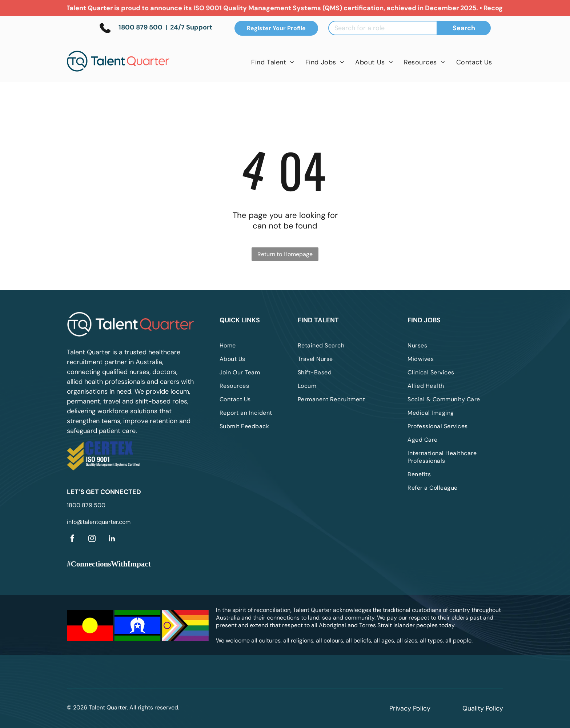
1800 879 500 (86, 505)
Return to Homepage (285, 254)
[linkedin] (112, 539)
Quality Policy (483, 708)
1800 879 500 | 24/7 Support (165, 27)
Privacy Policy (410, 708)
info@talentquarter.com (99, 522)
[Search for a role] (383, 28)
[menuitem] (273, 62)
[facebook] (72, 539)
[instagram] (92, 539)
